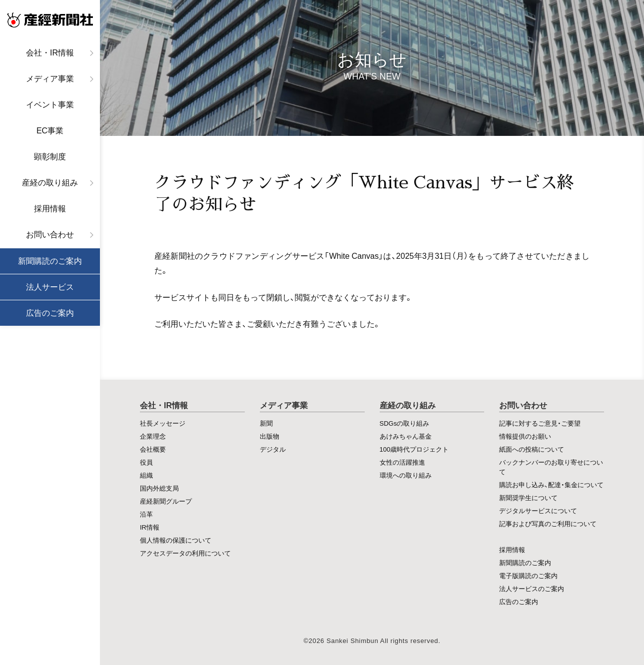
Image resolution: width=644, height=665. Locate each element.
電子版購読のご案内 (528, 575)
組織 (146, 475)
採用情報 (50, 209)
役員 (146, 462)
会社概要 (153, 449)
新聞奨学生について (528, 497)
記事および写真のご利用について (548, 523)
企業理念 (153, 436)
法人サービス (50, 287)
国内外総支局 (159, 488)
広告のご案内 (50, 313)
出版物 (270, 436)
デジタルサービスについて (538, 510)
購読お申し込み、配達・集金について (551, 484)
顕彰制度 (50, 157)
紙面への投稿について (532, 449)
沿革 (146, 514)
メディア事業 (50, 79)
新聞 (266, 423)
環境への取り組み (406, 475)
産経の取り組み (50, 183)
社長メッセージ (163, 423)
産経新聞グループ (166, 501)
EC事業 (50, 131)
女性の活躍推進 (402, 462)
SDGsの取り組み (405, 423)
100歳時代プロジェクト (414, 449)
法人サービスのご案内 (532, 588)
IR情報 (150, 527)
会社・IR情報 (50, 53)
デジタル (273, 449)
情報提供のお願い (525, 436)
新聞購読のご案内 (50, 261)
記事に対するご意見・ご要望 (540, 423)
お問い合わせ (50, 235)
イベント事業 (50, 105)
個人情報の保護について (176, 540)
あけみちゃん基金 (406, 436)
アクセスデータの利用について (185, 553)
